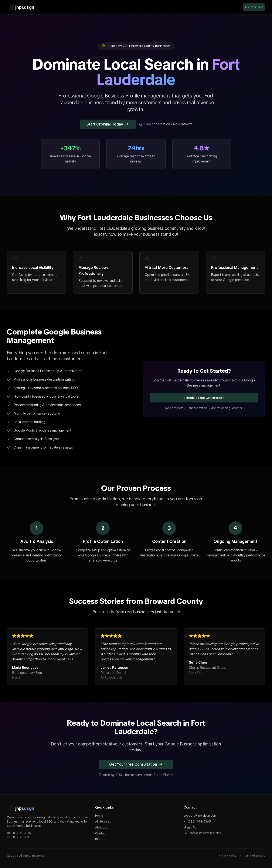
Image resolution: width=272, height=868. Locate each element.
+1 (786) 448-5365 (197, 821)
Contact (101, 833)
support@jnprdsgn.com (200, 816)
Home (99, 816)
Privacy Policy (228, 856)
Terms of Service (255, 856)
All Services (103, 821)
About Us (102, 827)
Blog (98, 839)
